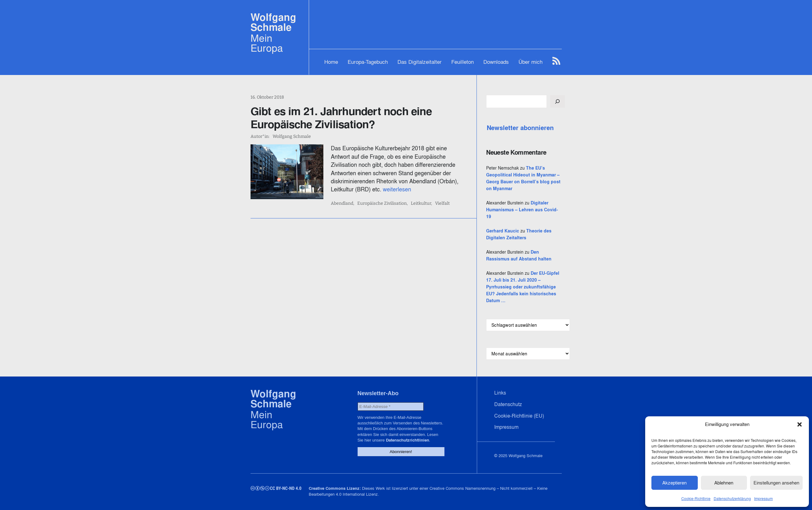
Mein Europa (267, 43)
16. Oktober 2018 (267, 97)
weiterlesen (397, 189)
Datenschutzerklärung (732, 499)
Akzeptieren (674, 483)
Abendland (342, 204)
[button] (800, 424)
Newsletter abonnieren (520, 128)
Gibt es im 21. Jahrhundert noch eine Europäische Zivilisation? (341, 118)
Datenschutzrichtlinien (408, 440)
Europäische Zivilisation (382, 204)
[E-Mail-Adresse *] (391, 407)
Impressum (763, 499)
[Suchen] (557, 101)
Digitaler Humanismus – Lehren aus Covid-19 (522, 210)
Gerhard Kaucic (503, 231)
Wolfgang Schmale (273, 22)
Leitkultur (421, 204)
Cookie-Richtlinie (696, 499)
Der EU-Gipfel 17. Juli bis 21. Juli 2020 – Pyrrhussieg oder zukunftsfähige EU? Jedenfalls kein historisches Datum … (523, 287)
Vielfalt (442, 204)
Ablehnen (724, 483)
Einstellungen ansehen (776, 483)
